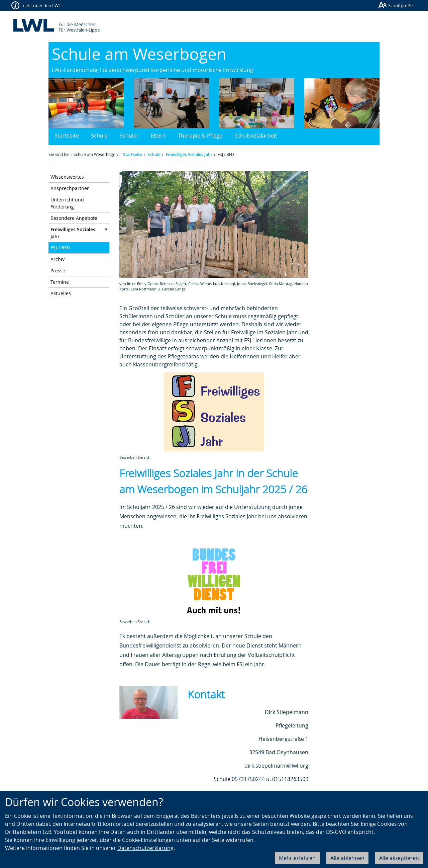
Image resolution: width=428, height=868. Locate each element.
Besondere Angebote (74, 218)
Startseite (67, 136)
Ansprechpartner (70, 188)
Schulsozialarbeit (256, 136)
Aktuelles (61, 293)
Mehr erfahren (297, 858)
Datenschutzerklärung (145, 848)
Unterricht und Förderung (67, 203)
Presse (58, 271)
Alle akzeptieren (399, 858)
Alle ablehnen (347, 858)
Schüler (129, 136)
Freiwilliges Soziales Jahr (189, 154)
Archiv (58, 259)
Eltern (158, 136)
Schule (99, 136)
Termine (60, 282)
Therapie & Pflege (200, 136)
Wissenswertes (67, 177)
